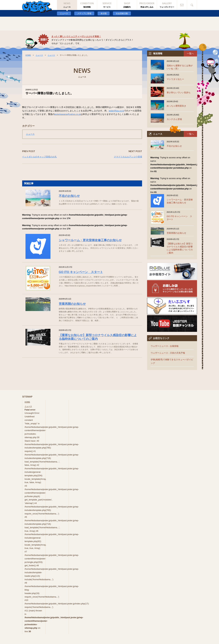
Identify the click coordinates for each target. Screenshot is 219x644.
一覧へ (190, 53)
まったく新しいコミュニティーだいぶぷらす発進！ (76, 36)
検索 (192, 5)
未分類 (104, 13)
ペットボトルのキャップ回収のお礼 (39, 157)
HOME (28, 55)
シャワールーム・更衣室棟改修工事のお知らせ (90, 240)
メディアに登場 (84, 13)
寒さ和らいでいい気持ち (179, 93)
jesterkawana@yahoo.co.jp (68, 114)
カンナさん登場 (174, 119)
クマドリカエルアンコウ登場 (128, 157)
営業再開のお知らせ (72, 304)
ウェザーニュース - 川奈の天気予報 (168, 353)
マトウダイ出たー (175, 79)
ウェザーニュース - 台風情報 (165, 346)
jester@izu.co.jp (116, 111)
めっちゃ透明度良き (176, 106)
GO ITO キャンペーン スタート (81, 272)
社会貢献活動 (122, 13)
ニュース (64, 13)
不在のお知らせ (69, 196)
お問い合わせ (182, 5)
